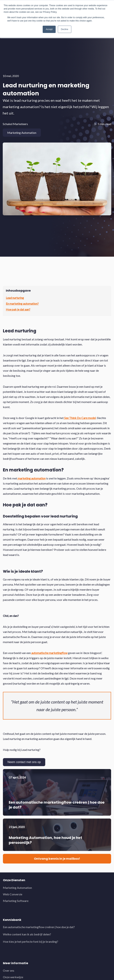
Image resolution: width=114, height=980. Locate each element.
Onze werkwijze (13, 977)
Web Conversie (13, 894)
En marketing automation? (22, 304)
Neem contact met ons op (24, 762)
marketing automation (31, 478)
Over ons (9, 970)
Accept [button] (49, 29)
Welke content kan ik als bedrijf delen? (27, 934)
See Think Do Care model (80, 418)
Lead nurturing (15, 298)
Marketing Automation (17, 888)
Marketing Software (16, 901)
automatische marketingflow (49, 653)
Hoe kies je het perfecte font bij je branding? (31, 942)
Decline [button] (65, 29)
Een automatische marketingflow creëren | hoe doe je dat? (39, 927)
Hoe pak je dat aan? (18, 309)
